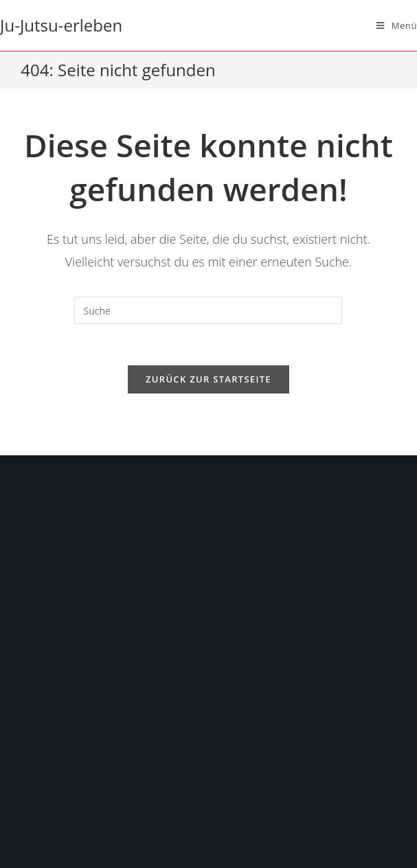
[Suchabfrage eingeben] (208, 310)
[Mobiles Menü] (397, 25)
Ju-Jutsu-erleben (61, 25)
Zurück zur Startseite (208, 379)
